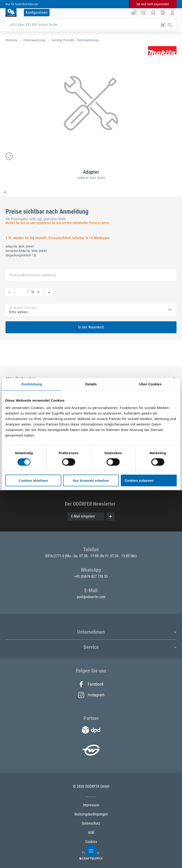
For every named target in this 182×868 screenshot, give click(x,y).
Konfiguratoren (37, 13)
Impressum (91, 805)
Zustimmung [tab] (32, 384)
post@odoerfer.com (91, 597)
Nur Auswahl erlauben (91, 480)
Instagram (91, 695)
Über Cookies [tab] (150, 384)
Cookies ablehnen (33, 480)
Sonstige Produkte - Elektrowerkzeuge (75, 40)
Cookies (91, 842)
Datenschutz (91, 823)
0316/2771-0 (55, 556)
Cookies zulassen (139, 480)
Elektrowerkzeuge (35, 40)
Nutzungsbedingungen (91, 814)
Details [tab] (91, 384)
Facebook (91, 684)
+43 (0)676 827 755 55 (91, 576)
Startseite (12, 40)
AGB (91, 833)
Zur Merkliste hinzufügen (23, 308)
